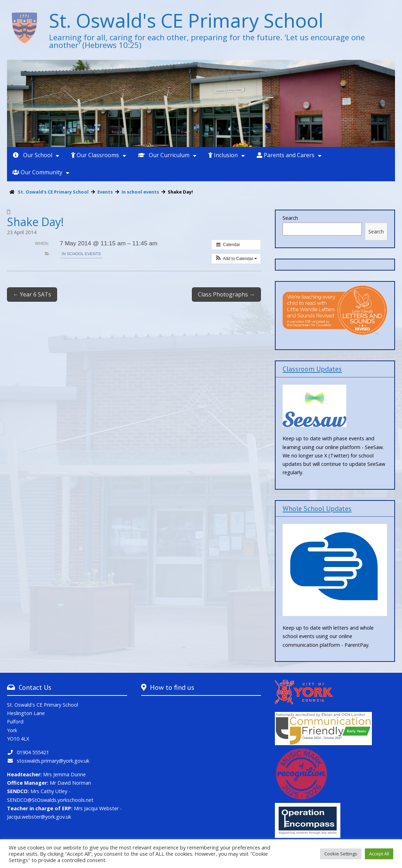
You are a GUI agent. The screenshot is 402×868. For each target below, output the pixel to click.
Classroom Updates (312, 369)
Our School (32, 155)
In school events (81, 254)
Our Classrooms (95, 155)
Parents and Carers (286, 155)
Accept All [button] (379, 854)
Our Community (37, 172)
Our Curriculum (164, 155)
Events (105, 192)
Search (290, 218)
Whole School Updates (317, 508)
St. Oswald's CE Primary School (186, 20)
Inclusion (223, 155)
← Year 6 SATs (32, 294)
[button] (236, 259)
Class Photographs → (226, 294)
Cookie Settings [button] (341, 854)
